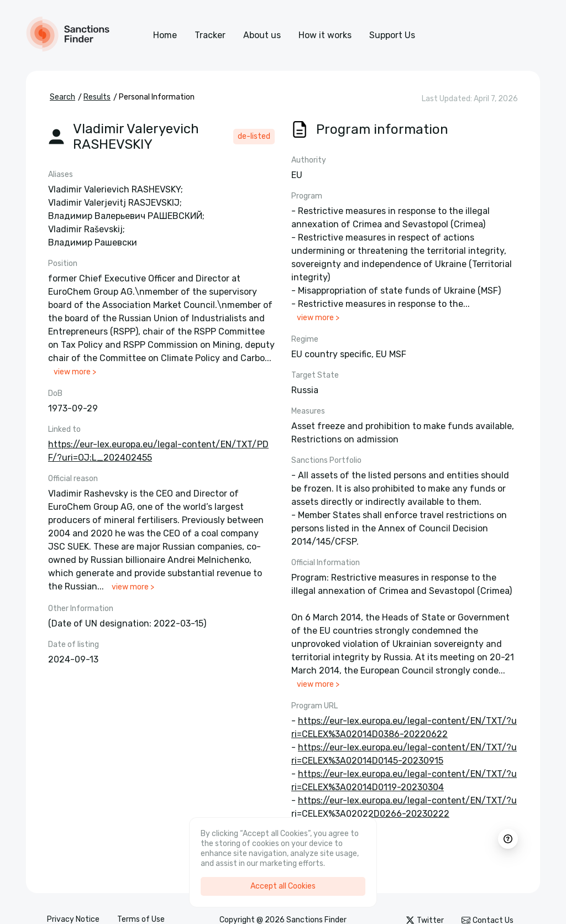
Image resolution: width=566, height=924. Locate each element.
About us (262, 35)
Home (165, 35)
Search (62, 97)
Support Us (392, 35)
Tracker (210, 35)
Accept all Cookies (283, 886)
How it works (325, 35)
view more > (75, 372)
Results (97, 97)
